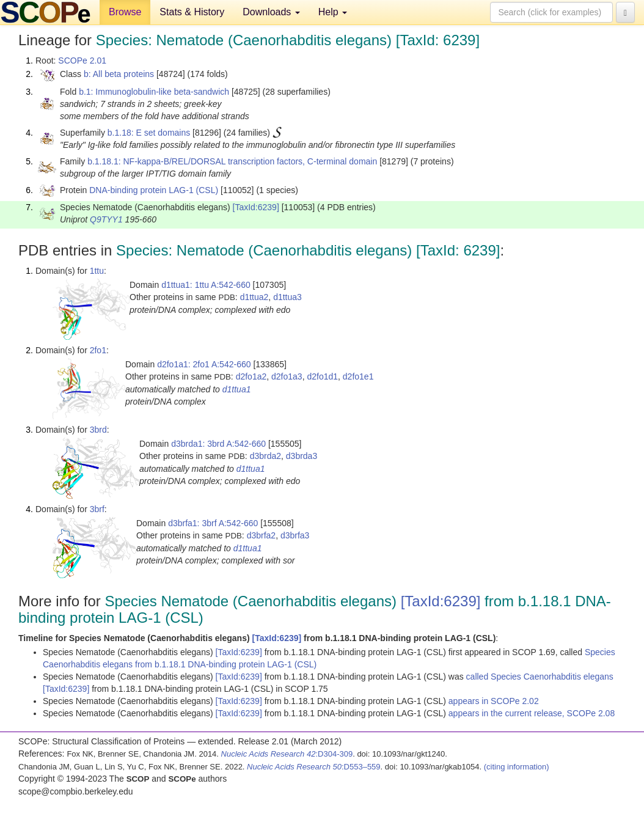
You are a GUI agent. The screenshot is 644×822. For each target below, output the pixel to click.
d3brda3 (302, 456)
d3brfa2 (261, 535)
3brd (98, 430)
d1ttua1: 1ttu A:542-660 (206, 285)
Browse (125, 12)
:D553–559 (314, 767)
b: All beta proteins (119, 74)
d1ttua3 (287, 297)
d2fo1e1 (358, 376)
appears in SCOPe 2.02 (494, 701)
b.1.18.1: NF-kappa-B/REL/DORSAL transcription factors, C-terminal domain (232, 161)
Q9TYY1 (106, 219)
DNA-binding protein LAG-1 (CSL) (154, 190)
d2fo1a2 (251, 376)
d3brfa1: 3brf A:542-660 (213, 523)
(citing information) (517, 767)
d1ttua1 (237, 389)
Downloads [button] (271, 12)
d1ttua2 (254, 297)
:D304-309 (287, 754)
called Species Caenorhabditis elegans (540, 677)
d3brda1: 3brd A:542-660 (218, 444)
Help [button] (333, 12)
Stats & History (192, 12)
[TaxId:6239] (256, 207)
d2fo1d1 (322, 376)
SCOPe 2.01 (82, 61)
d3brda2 (265, 456)
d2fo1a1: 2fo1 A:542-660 (204, 364)
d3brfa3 (295, 535)
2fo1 (98, 350)
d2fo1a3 (287, 376)
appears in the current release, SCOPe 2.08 (532, 713)
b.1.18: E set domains (149, 133)
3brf (97, 509)
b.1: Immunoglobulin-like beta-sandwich (154, 92)
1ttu (97, 271)
